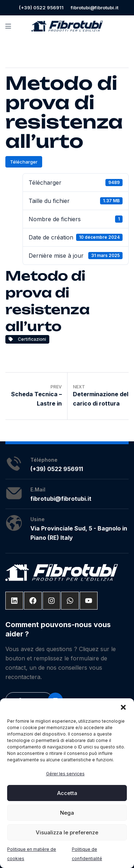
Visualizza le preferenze (67, 832)
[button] (123, 707)
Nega (67, 813)
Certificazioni (27, 339)
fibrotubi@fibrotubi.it (95, 8)
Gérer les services (65, 774)
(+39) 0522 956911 (41, 8)
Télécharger (24, 162)
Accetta (67, 793)
